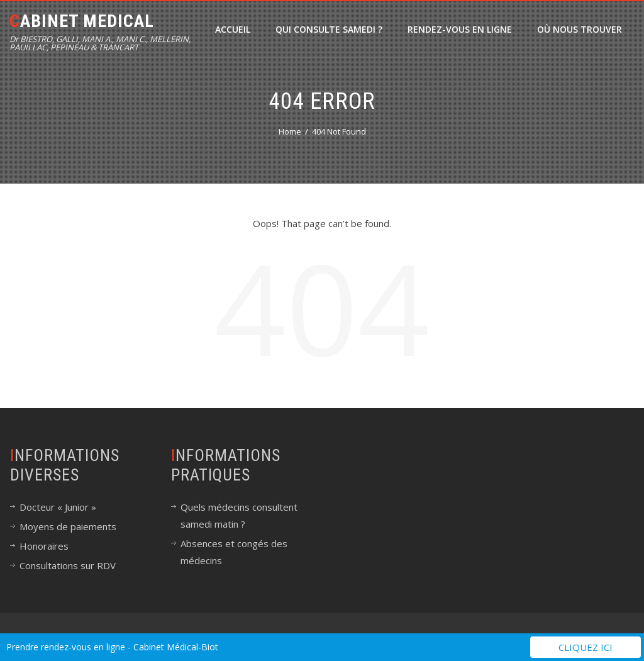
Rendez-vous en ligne (460, 29)
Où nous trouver (580, 29)
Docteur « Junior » (58, 507)
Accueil (233, 29)
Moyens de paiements (68, 526)
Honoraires (44, 546)
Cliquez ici (586, 647)
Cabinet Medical (82, 21)
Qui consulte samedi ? (329, 29)
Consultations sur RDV (68, 565)
